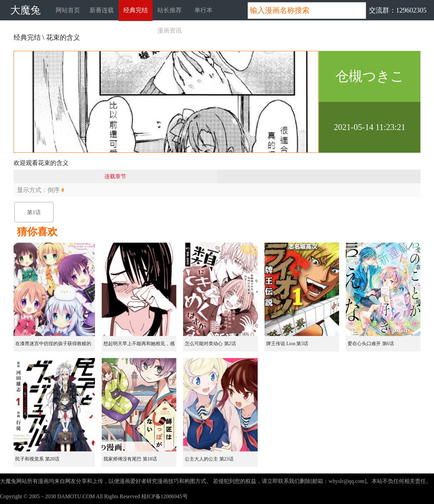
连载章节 (115, 176)
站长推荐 (170, 10)
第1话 (34, 212)
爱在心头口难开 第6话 (371, 344)
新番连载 (102, 10)
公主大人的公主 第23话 (209, 459)
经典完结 (136, 10)
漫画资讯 (170, 31)
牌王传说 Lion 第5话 (287, 344)
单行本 (203, 10)
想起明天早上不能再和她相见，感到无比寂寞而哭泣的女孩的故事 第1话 (140, 346)
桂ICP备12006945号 (165, 496)
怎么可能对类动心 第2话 (210, 344)
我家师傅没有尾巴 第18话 (130, 459)
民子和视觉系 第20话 (37, 459)
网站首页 (68, 10)
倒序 (54, 190)
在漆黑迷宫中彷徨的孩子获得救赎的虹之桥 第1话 (53, 346)
